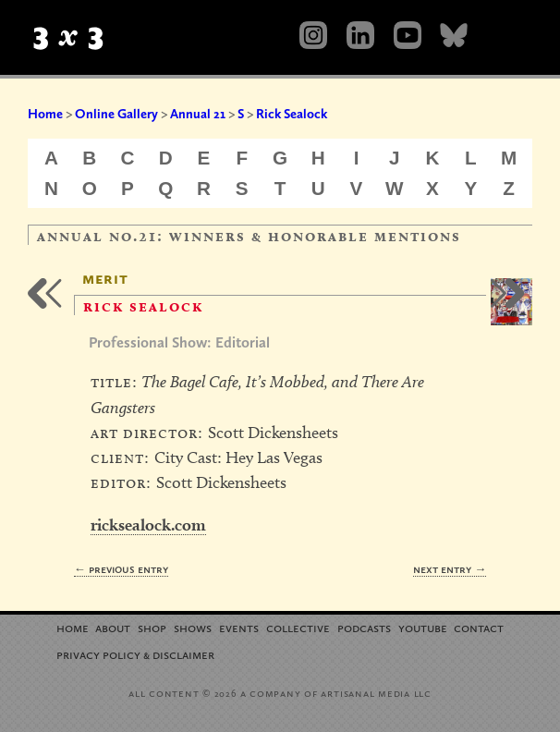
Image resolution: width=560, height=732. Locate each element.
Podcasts (364, 627)
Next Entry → (450, 569)
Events (239, 627)
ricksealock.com (148, 525)
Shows (193, 627)
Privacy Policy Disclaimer (135, 654)
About (113, 627)
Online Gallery (116, 114)
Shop (152, 627)
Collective (298, 627)
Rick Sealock (292, 114)
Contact (479, 627)
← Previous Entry (121, 569)
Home (45, 114)
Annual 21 (198, 114)
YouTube (423, 627)
